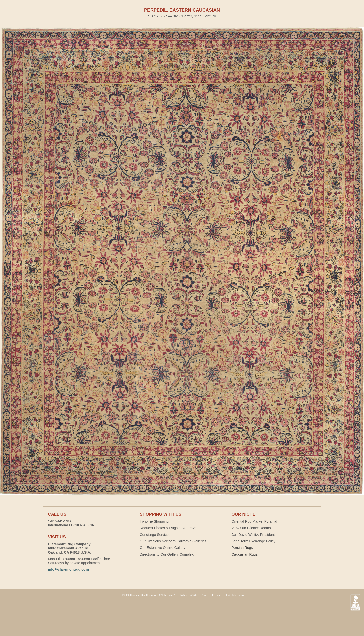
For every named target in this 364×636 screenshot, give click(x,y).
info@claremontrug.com (68, 569)
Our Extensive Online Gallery (163, 548)
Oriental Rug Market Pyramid (255, 521)
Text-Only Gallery (235, 595)
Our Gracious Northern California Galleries (173, 541)
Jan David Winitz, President (253, 535)
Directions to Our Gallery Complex (167, 554)
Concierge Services (155, 535)
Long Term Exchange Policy (254, 541)
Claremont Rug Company (182, 616)
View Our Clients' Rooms (251, 528)
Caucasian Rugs (245, 554)
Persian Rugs (242, 548)
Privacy (216, 595)
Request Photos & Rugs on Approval (169, 528)
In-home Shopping (154, 521)
